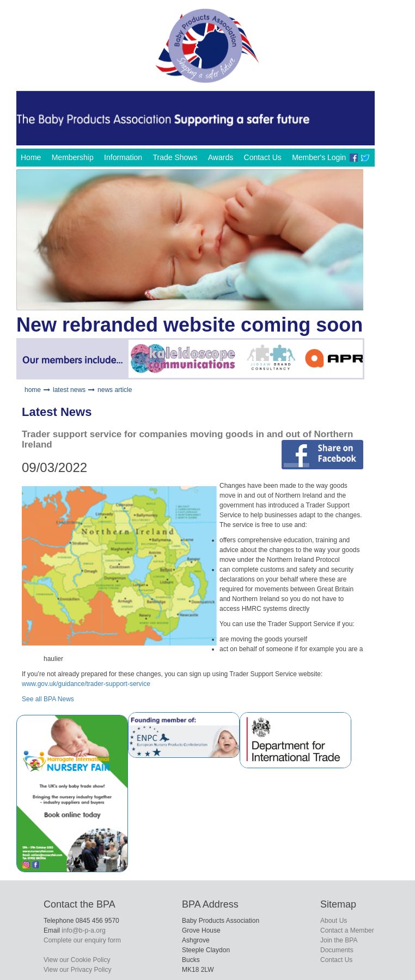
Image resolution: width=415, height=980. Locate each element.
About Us (334, 921)
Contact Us (263, 157)
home (33, 390)
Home (31, 157)
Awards (221, 157)
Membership (73, 157)
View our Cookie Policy (77, 960)
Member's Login (319, 157)
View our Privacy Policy (78, 970)
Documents (337, 950)
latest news (69, 390)
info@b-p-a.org (83, 930)
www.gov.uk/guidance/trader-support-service (86, 684)
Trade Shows (175, 157)
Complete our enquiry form (82, 940)
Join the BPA (339, 940)
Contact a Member (347, 930)
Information (123, 157)
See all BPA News (48, 699)
